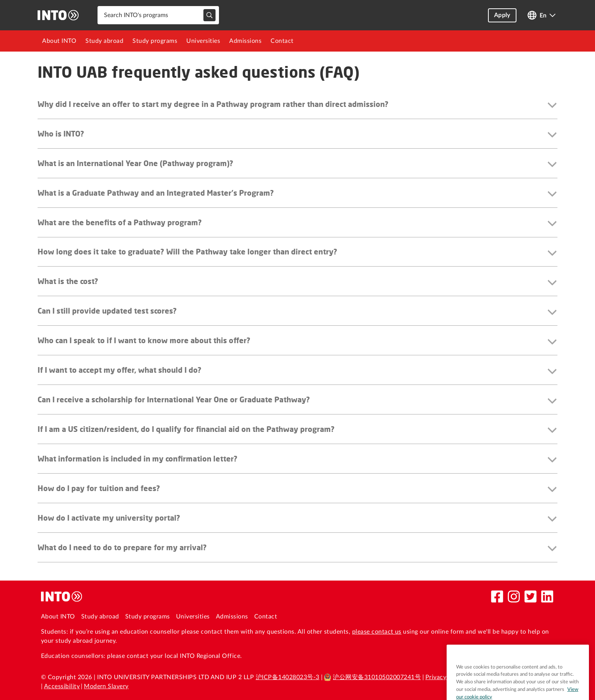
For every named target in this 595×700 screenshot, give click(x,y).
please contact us (377, 632)
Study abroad (104, 41)
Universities (203, 41)
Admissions (245, 41)
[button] (297, 106)
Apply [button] (502, 15)
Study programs (155, 41)
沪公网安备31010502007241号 (372, 677)
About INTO (59, 41)
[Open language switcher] (541, 15)
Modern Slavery (106, 686)
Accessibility (62, 686)
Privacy (436, 677)
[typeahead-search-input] (209, 15)
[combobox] (158, 15)
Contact (282, 41)
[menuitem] (59, 41)
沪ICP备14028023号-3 (288, 677)
